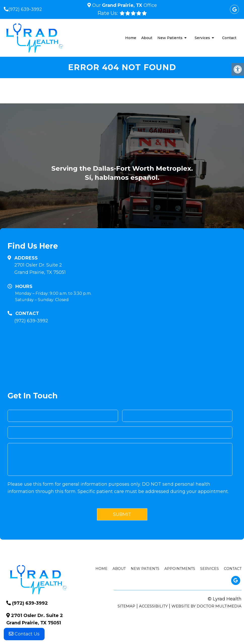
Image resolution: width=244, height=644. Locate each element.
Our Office (124, 5)
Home (131, 38)
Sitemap (126, 606)
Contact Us (24, 634)
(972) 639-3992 (25, 9)
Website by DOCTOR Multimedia (206, 606)
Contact (229, 38)
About (147, 38)
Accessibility (153, 606)
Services (202, 38)
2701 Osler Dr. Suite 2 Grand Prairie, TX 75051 (40, 269)
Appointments (180, 569)
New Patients (170, 38)
